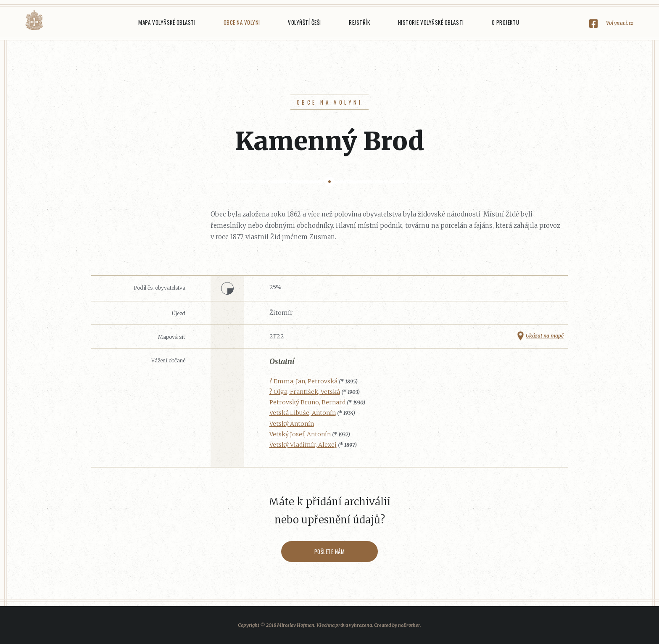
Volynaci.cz (620, 23)
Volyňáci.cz (34, 20)
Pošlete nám (330, 552)
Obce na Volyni (242, 22)
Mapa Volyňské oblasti (167, 22)
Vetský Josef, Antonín (300, 434)
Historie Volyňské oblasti (431, 22)
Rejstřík (359, 22)
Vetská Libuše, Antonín (303, 413)
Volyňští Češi (304, 22)
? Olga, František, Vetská (305, 392)
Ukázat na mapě (545, 336)
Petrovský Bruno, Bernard (307, 402)
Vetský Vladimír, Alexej (303, 445)
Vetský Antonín (292, 424)
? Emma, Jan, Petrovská (303, 381)
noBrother (409, 625)
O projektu (505, 22)
